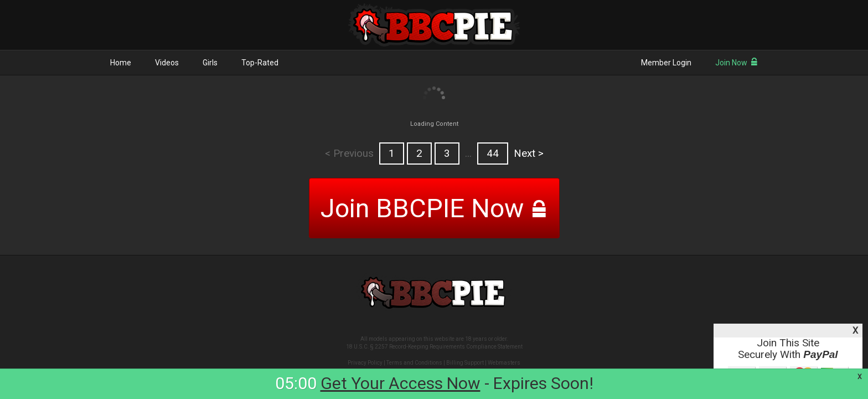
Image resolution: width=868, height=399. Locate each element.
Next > (529, 154)
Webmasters (504, 363)
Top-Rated (260, 63)
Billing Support (465, 363)
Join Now (737, 63)
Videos (167, 63)
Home (121, 63)
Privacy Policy (365, 363)
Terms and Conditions (414, 363)
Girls (210, 63)
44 (493, 154)
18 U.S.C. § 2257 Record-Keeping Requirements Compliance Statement (434, 347)
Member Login (666, 63)
